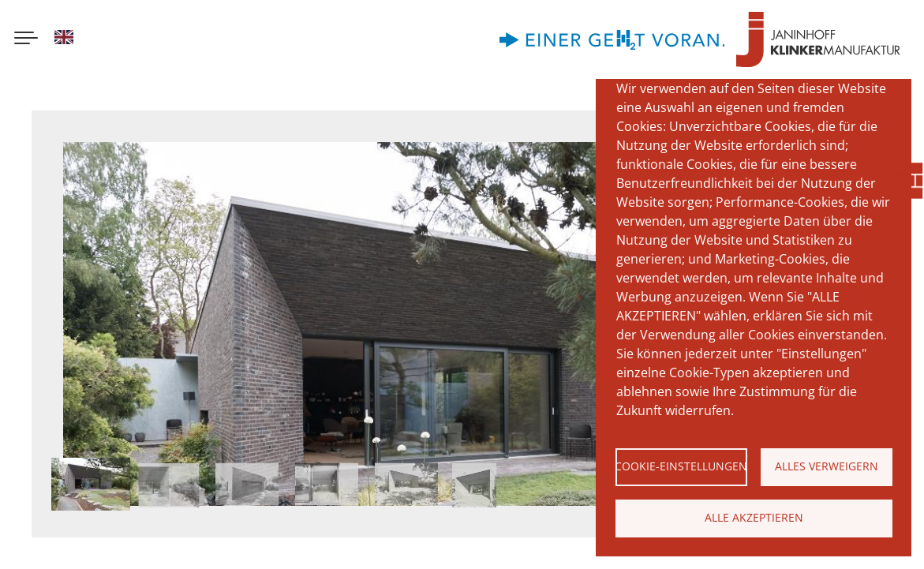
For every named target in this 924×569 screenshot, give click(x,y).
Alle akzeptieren (754, 517)
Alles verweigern (827, 466)
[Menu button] (26, 39)
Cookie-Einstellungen (681, 466)
